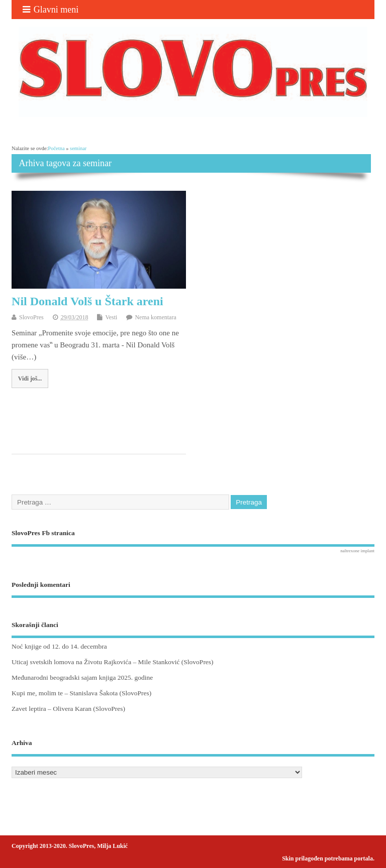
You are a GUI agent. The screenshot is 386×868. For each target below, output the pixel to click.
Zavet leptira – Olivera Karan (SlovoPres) (68, 709)
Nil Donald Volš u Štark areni (87, 301)
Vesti (111, 317)
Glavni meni (51, 10)
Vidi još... (30, 379)
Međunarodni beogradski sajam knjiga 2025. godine (82, 677)
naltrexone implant (357, 551)
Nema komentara (155, 317)
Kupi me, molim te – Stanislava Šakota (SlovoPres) (81, 693)
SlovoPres (31, 317)
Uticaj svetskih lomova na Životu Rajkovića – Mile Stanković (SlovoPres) (113, 662)
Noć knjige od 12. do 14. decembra (59, 646)
